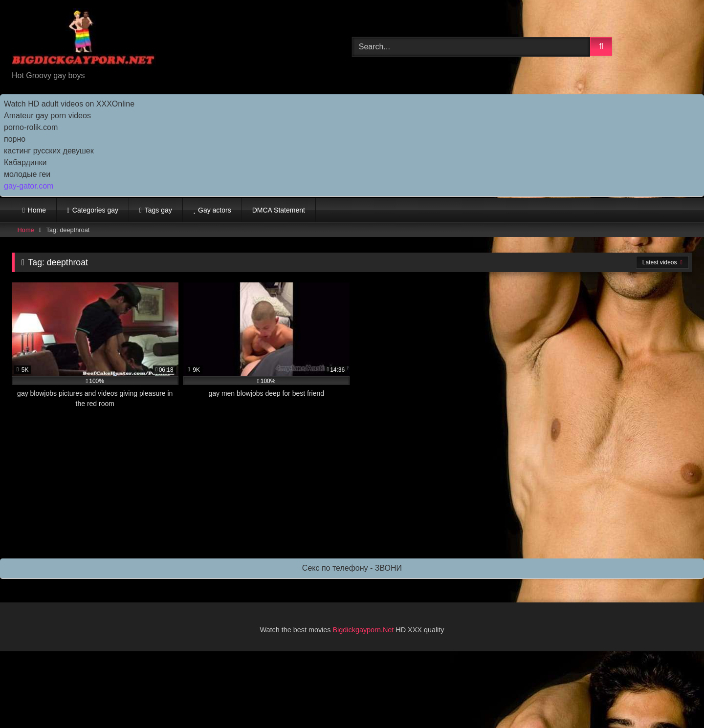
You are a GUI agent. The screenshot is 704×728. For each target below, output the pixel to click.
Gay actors (215, 210)
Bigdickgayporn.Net (364, 630)
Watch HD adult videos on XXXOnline (69, 104)
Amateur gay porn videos (47, 116)
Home (37, 210)
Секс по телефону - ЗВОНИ (352, 568)
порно (15, 139)
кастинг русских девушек (49, 151)
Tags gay (158, 210)
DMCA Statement (279, 210)
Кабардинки (25, 162)
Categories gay (95, 210)
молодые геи (27, 174)
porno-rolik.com (31, 127)
